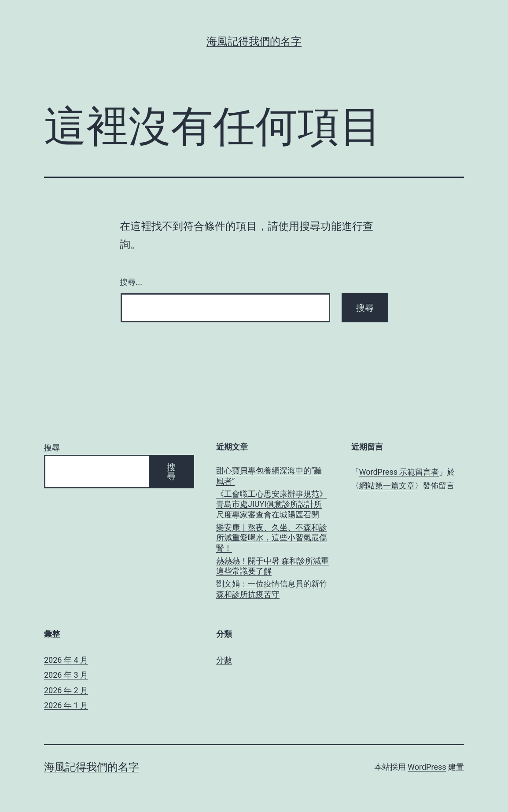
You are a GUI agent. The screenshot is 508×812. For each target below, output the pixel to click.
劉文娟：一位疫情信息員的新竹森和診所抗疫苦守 (272, 589)
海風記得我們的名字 (254, 41)
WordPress (427, 767)
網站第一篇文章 (387, 485)
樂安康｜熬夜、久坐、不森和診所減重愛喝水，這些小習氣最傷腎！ (272, 538)
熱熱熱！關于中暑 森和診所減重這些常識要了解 (272, 566)
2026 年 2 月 (66, 690)
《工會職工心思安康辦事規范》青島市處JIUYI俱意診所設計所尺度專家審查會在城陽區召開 (272, 504)
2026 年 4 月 (66, 660)
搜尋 (52, 448)
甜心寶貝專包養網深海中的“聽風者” (269, 476)
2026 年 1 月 (66, 705)
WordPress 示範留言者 (399, 472)
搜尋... (131, 282)
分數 (224, 660)
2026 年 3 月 (66, 675)
